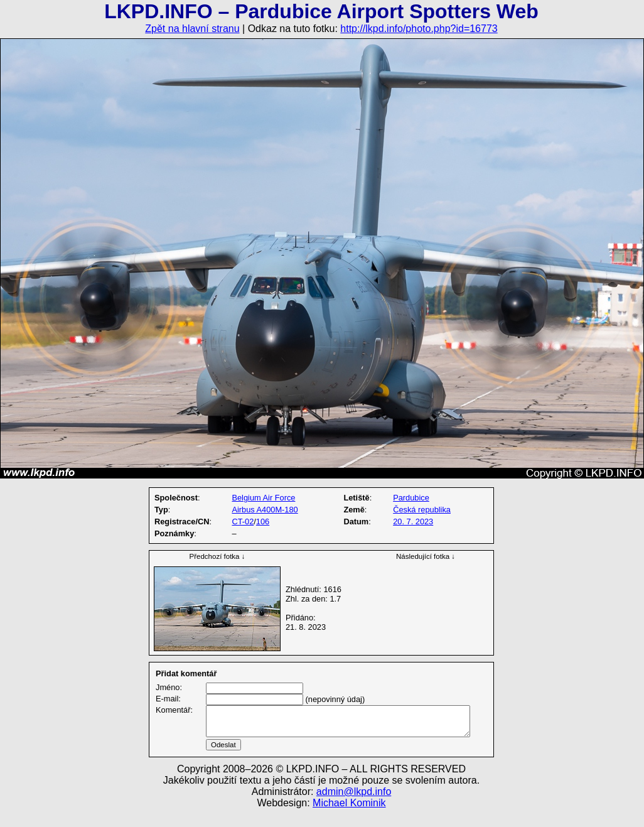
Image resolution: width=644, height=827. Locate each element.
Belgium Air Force (263, 498)
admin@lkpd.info (354, 807)
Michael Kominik (349, 818)
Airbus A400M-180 (265, 510)
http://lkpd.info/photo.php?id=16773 (419, 29)
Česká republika (422, 510)
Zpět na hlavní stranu (192, 29)
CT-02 (243, 522)
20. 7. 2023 (413, 522)
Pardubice (411, 498)
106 (263, 522)
